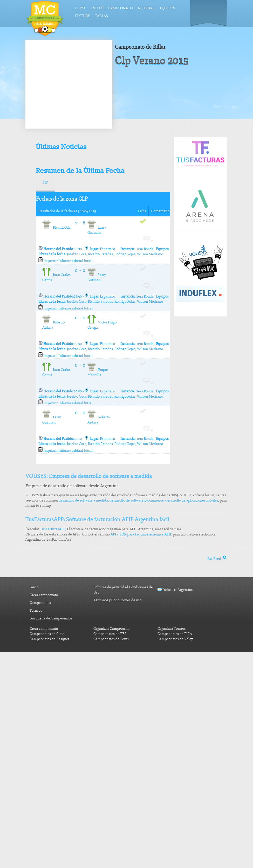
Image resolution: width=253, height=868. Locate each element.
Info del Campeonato (112, 8)
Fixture (82, 16)
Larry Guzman (97, 230)
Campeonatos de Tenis (111, 639)
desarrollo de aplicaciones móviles (192, 500)
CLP (45, 182)
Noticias (146, 8)
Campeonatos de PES (110, 634)
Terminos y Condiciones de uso (117, 600)
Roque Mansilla (98, 372)
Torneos (36, 611)
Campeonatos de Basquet (49, 639)
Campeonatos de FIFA (175, 634)
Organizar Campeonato (111, 629)
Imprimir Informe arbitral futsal (66, 261)
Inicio (34, 587)
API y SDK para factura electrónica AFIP (141, 534)
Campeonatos (40, 603)
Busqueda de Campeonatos (51, 618)
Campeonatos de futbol (47, 634)
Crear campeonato (44, 595)
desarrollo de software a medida (83, 500)
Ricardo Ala (56, 227)
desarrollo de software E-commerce (137, 500)
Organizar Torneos (172, 629)
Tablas (101, 16)
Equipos (167, 8)
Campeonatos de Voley (175, 639)
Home (80, 8)
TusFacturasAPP (53, 529)
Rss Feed (218, 559)
